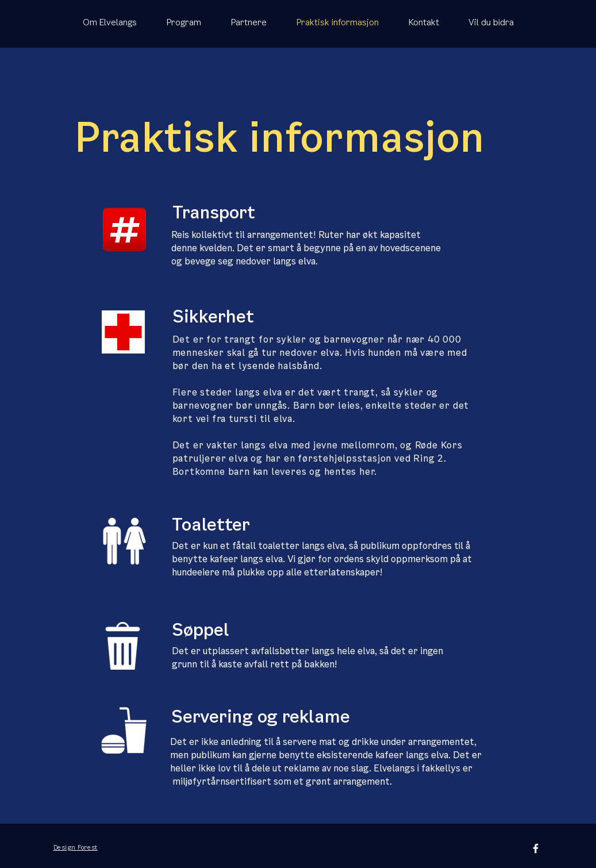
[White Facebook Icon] (536, 848)
